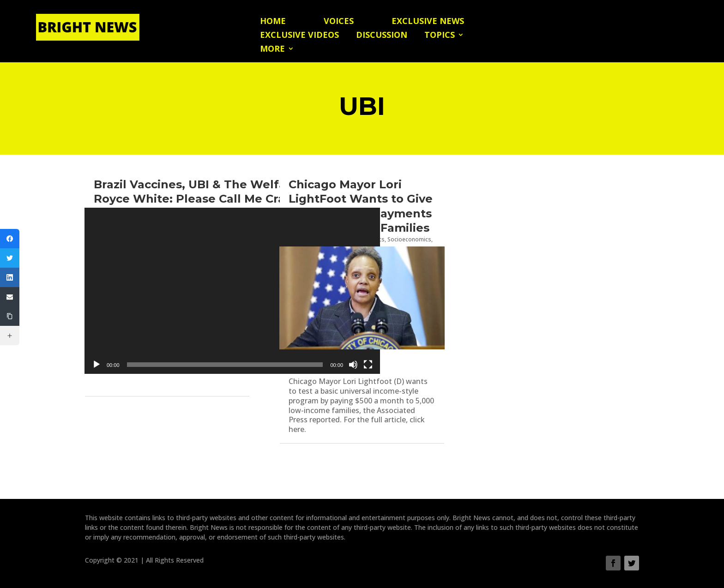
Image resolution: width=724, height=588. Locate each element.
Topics (440, 36)
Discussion (382, 36)
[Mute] (353, 365)
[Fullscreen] (368, 365)
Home (273, 22)
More (272, 50)
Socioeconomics (409, 239)
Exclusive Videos (299, 36)
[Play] (97, 365)
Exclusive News (428, 22)
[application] (232, 291)
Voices (339, 22)
